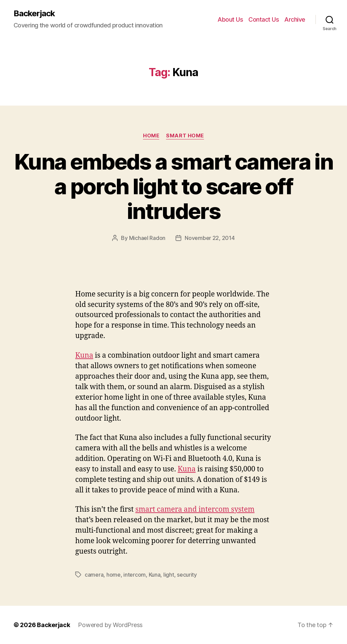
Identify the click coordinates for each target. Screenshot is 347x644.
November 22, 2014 (210, 238)
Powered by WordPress (110, 625)
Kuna (84, 356)
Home (151, 136)
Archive (295, 19)
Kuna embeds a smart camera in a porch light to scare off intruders (173, 186)
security (187, 575)
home (114, 575)
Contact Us (264, 19)
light (169, 575)
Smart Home (185, 136)
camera (94, 575)
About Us (230, 19)
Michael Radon (147, 238)
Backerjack (34, 14)
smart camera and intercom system (195, 509)
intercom (135, 575)
